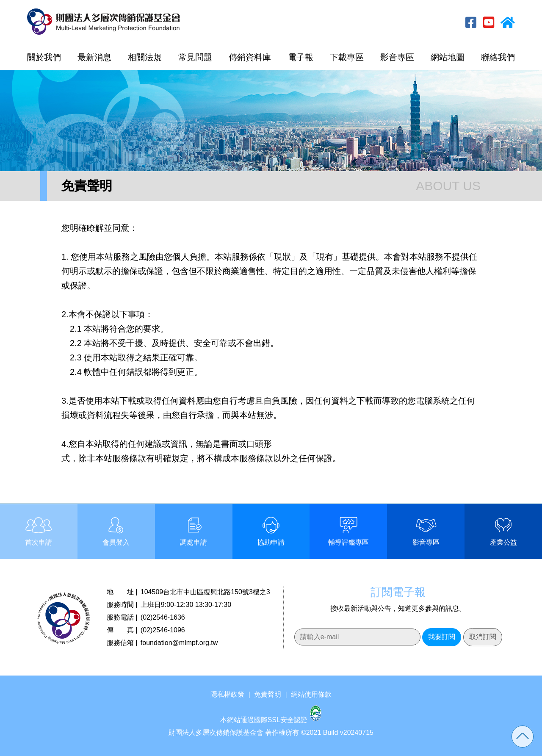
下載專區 (347, 57)
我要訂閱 (442, 637)
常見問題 (195, 57)
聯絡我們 (498, 57)
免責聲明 (268, 694)
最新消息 (94, 57)
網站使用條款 (311, 694)
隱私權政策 (227, 694)
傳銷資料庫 (250, 57)
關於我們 (44, 57)
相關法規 (145, 57)
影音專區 (397, 57)
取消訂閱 (483, 637)
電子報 (301, 57)
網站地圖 (448, 57)
